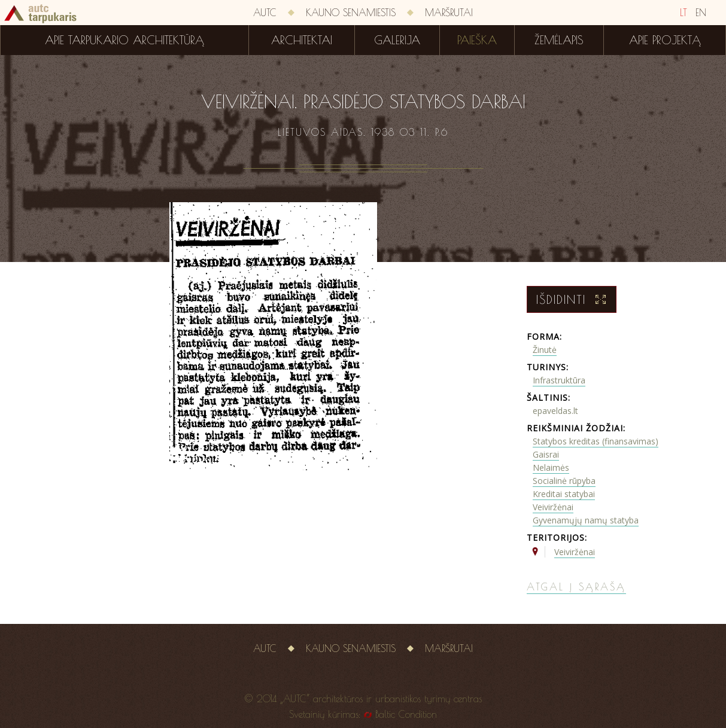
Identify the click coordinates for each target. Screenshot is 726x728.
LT (684, 13)
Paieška (477, 40)
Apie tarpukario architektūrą (124, 40)
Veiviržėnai (553, 507)
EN (701, 13)
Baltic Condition (406, 714)
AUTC (265, 13)
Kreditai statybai (564, 494)
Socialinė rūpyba (564, 481)
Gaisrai (546, 454)
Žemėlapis (559, 40)
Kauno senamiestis (351, 13)
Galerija (397, 40)
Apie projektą (665, 40)
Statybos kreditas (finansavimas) (596, 441)
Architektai (302, 40)
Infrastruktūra (559, 380)
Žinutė (545, 350)
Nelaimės (551, 467)
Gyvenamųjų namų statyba (586, 520)
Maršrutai (449, 13)
